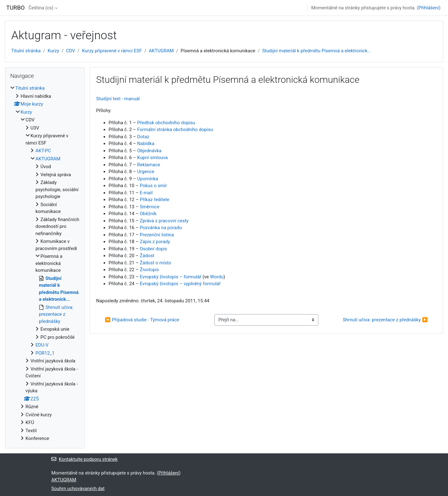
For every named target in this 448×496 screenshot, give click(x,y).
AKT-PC (43, 151)
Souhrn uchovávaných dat (78, 489)
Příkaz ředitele (154, 200)
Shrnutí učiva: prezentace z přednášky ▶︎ (385, 320)
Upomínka (148, 179)
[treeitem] (45, 263)
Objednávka (149, 151)
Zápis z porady (155, 242)
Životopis (149, 270)
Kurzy (53, 51)
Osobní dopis (153, 249)
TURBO (15, 8)
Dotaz (143, 137)
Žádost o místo (155, 263)
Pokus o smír (153, 186)
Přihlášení (429, 8)
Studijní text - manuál (118, 99)
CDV (70, 51)
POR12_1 (45, 353)
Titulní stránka (26, 51)
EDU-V (42, 345)
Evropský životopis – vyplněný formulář (180, 284)
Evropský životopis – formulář (170, 277)
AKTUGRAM (161, 51)
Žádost (147, 256)
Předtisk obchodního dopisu (166, 123)
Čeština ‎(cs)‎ (41, 8)
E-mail (146, 193)
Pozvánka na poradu (161, 228)
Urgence (146, 172)
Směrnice (149, 207)
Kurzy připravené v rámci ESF (112, 51)
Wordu (217, 277)
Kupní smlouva (152, 158)
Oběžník (148, 214)
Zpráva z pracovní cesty (164, 221)
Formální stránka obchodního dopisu (175, 130)
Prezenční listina (157, 235)
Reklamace (149, 165)
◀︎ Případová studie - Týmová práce (142, 320)
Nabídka (146, 144)
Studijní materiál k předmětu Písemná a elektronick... (317, 51)
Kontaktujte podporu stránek (84, 459)
